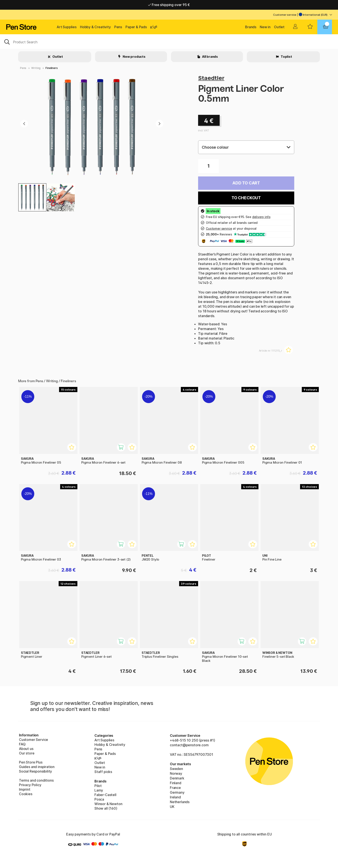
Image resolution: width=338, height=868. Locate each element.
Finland (176, 783)
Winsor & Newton (108, 804)
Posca (99, 799)
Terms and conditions (36, 780)
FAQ (22, 744)
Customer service (285, 15)
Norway (176, 773)
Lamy (99, 790)
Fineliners (52, 68)
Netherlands (180, 802)
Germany (177, 792)
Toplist (286, 57)
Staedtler (211, 78)
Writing (36, 68)
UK (172, 807)
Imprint (25, 789)
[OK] (169, 42)
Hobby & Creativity (95, 27)
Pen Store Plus (31, 762)
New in (265, 27)
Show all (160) (106, 808)
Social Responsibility (35, 771)
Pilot (98, 786)
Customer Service (34, 740)
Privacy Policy (30, 785)
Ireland (175, 797)
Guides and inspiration (37, 767)
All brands (210, 57)
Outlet (279, 27)
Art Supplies (67, 27)
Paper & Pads (136, 27)
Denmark (177, 778)
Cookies (26, 794)
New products (134, 57)
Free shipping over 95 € (169, 5)
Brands (251, 27)
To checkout (246, 198)
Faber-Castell (105, 795)
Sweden (176, 769)
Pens (118, 27)
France (175, 788)
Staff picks (103, 772)
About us (26, 749)
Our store (27, 753)
